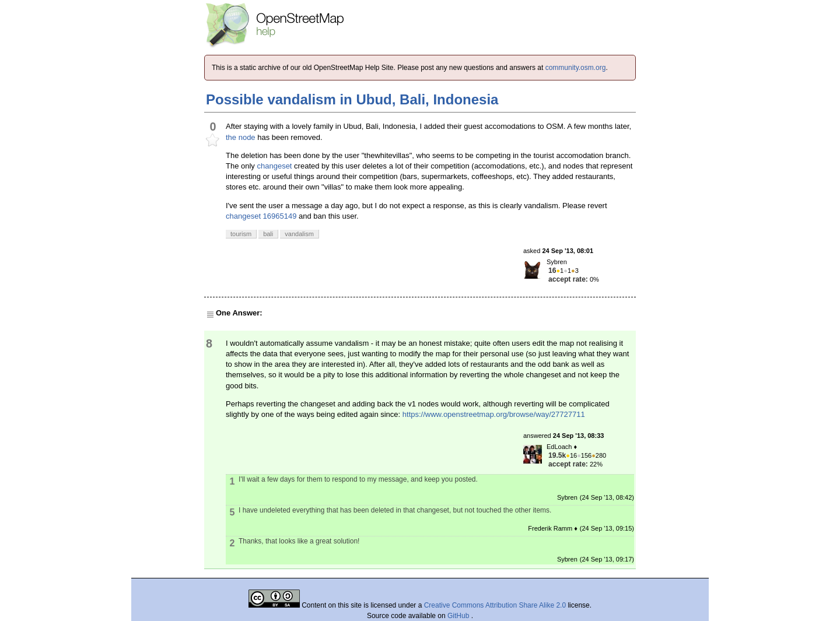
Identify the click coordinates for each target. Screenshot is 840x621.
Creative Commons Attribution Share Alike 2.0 (495, 605)
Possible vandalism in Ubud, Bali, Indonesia (352, 99)
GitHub (459, 616)
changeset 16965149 (261, 216)
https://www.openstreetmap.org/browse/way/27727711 (494, 414)
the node (241, 137)
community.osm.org (576, 68)
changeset (274, 166)
